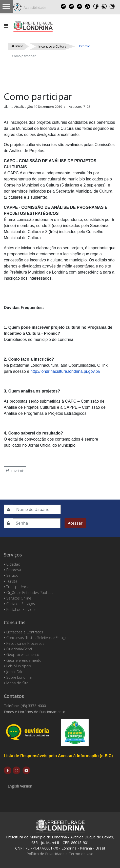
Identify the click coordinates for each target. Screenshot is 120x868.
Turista (12, 581)
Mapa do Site (17, 683)
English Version (20, 786)
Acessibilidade (34, 7)
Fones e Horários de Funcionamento (35, 712)
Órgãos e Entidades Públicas (30, 593)
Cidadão (13, 564)
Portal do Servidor (21, 609)
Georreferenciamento (24, 660)
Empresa (14, 570)
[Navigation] (6, 26)
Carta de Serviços (21, 604)
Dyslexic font (88, 6)
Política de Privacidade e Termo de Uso (60, 854)
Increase (64, 6)
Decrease (72, 6)
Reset (80, 6)
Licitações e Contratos (25, 632)
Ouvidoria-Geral (19, 649)
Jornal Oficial (16, 672)
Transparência (18, 587)
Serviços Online (19, 598)
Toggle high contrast (96, 6)
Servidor (13, 575)
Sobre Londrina (19, 677)
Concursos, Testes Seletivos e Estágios (38, 638)
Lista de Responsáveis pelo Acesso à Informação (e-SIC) (58, 756)
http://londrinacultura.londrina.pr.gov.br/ (65, 371)
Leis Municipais (19, 666)
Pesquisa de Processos (25, 643)
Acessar (75, 523)
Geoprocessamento (23, 655)
